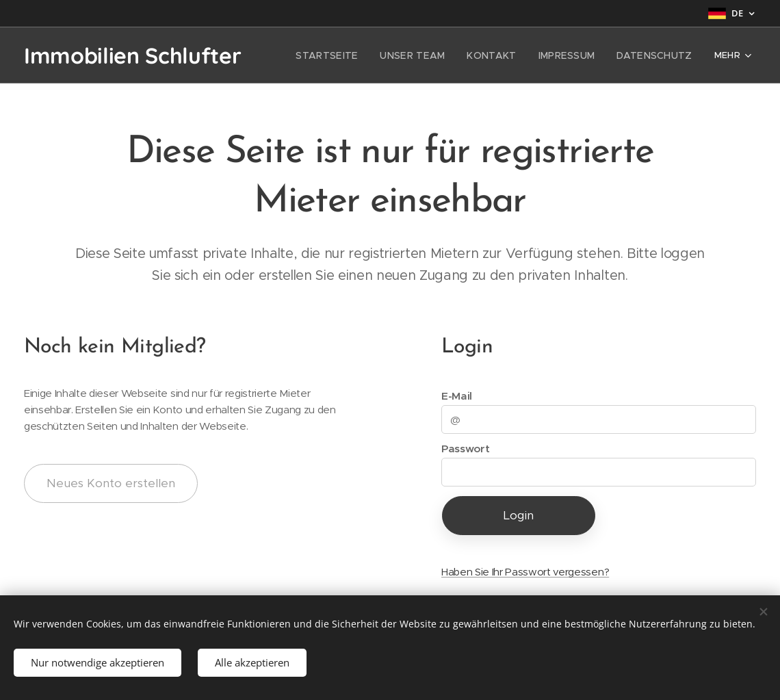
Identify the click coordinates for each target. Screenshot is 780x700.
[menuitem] (352, 55)
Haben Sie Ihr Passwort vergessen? (525, 572)
